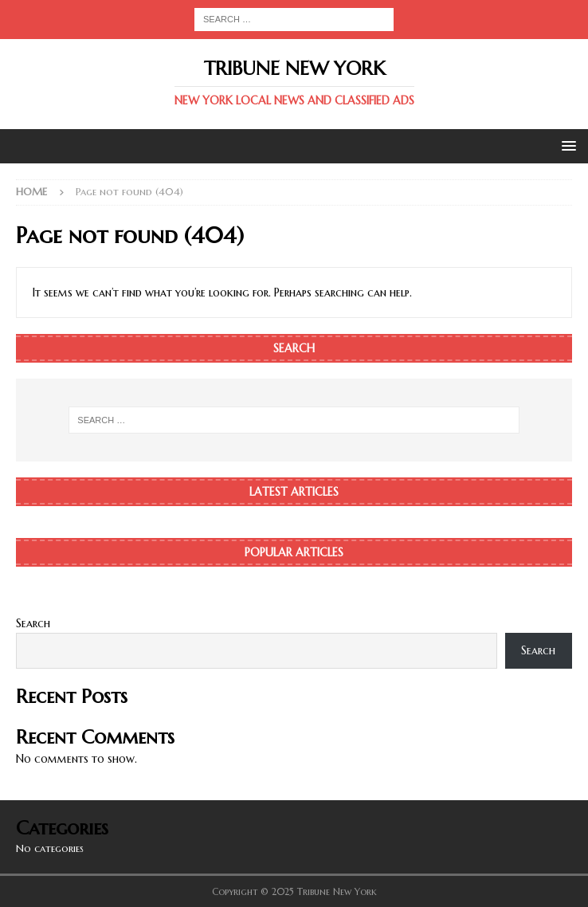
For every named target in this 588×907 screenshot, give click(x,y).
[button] (566, 145)
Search (33, 623)
